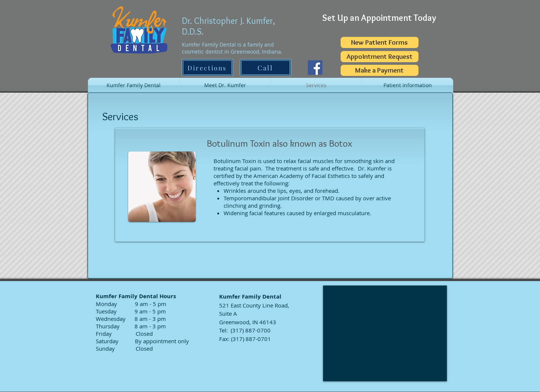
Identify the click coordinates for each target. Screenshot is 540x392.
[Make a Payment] (380, 70)
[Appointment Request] (380, 57)
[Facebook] (315, 68)
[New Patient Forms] (380, 42)
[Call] (266, 68)
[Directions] (207, 68)
